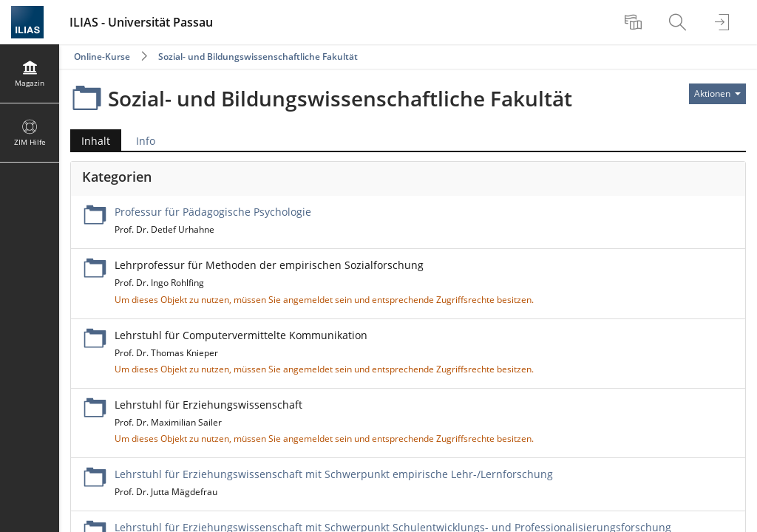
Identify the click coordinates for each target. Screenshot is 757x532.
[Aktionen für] (717, 94)
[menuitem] (635, 22)
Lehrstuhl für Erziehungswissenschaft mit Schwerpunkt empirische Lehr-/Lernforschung (334, 474)
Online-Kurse (102, 57)
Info (146, 141)
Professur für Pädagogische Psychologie (213, 212)
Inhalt (96, 141)
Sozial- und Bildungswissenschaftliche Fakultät (258, 57)
